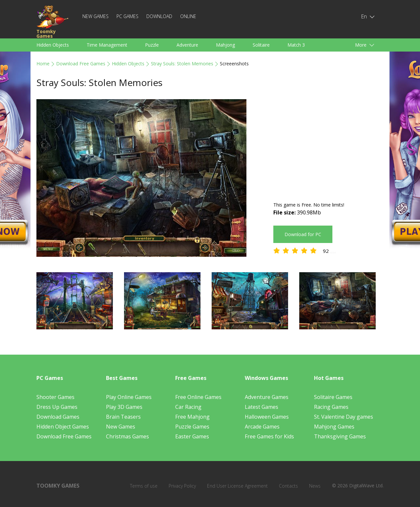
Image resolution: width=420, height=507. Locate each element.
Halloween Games (267, 417)
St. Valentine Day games (344, 417)
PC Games (127, 16)
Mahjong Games (334, 427)
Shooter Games (55, 397)
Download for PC (303, 234)
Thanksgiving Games (340, 436)
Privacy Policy (182, 486)
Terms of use (144, 486)
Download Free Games (81, 64)
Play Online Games (129, 397)
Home (43, 64)
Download (159, 16)
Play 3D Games (124, 407)
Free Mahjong (192, 417)
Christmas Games (127, 436)
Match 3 (296, 45)
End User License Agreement (237, 486)
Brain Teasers (123, 417)
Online (188, 16)
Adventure (187, 45)
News (315, 486)
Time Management (107, 45)
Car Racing (188, 407)
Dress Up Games (57, 407)
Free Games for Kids (269, 436)
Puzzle (152, 45)
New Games (95, 16)
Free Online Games (198, 397)
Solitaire (261, 45)
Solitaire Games (333, 397)
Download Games (58, 417)
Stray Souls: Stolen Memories (182, 64)
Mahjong (225, 45)
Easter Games (192, 436)
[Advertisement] (328, 145)
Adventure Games (267, 397)
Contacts (288, 486)
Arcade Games (262, 427)
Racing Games (331, 407)
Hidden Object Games (63, 427)
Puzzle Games (192, 427)
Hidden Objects (53, 45)
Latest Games (262, 407)
